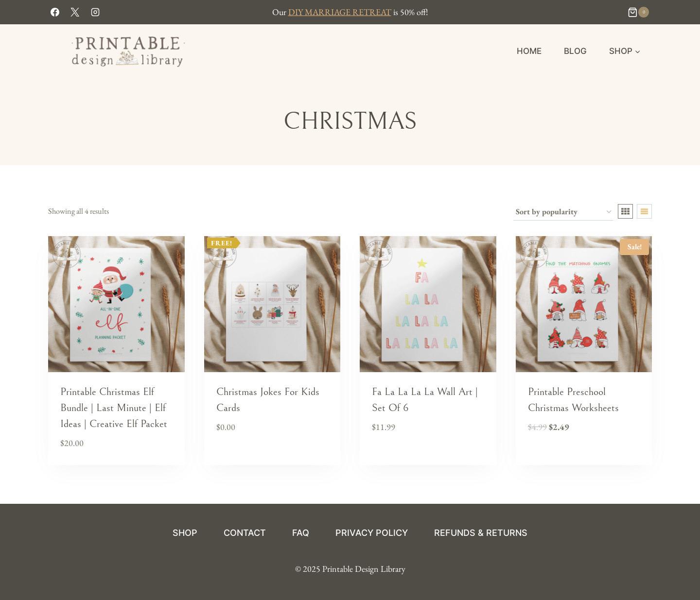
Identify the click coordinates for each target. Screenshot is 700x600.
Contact (245, 533)
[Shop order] (563, 212)
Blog (575, 51)
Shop (185, 533)
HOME (529, 51)
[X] (75, 12)
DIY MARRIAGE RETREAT (340, 12)
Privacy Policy (372, 533)
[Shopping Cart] (639, 12)
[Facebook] (55, 12)
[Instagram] (95, 12)
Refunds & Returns (481, 533)
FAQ (301, 533)
